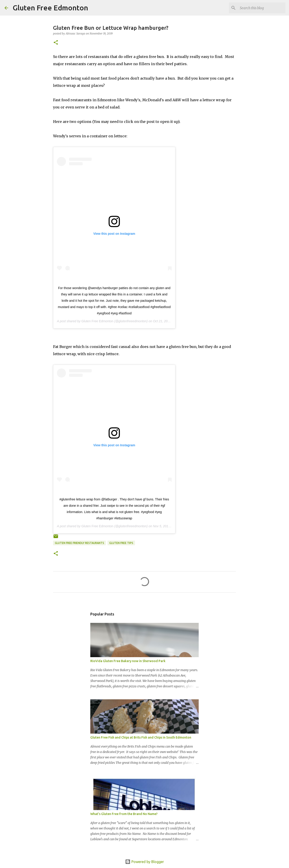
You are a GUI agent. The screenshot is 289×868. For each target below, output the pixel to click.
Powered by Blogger (144, 862)
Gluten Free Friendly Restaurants (79, 543)
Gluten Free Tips (121, 543)
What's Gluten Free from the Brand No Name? (124, 814)
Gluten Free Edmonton (50, 8)
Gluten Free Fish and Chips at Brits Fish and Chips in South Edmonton (141, 737)
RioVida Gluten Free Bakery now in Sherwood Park (128, 661)
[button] (56, 43)
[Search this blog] (262, 8)
